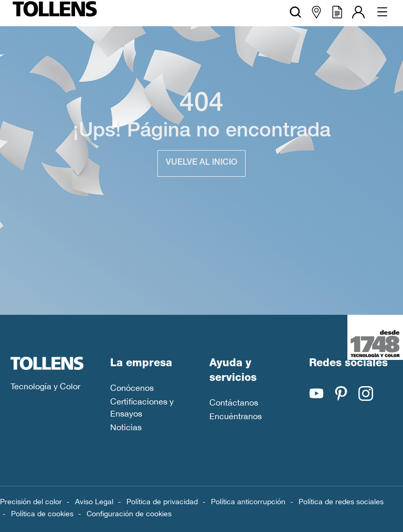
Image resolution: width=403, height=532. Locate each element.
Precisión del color (31, 502)
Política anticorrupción (248, 502)
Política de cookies (42, 514)
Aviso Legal (94, 502)
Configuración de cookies (129, 514)
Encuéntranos (236, 416)
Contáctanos (234, 402)
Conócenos (132, 388)
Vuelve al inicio (201, 163)
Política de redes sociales (341, 502)
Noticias (126, 427)
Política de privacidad (162, 502)
